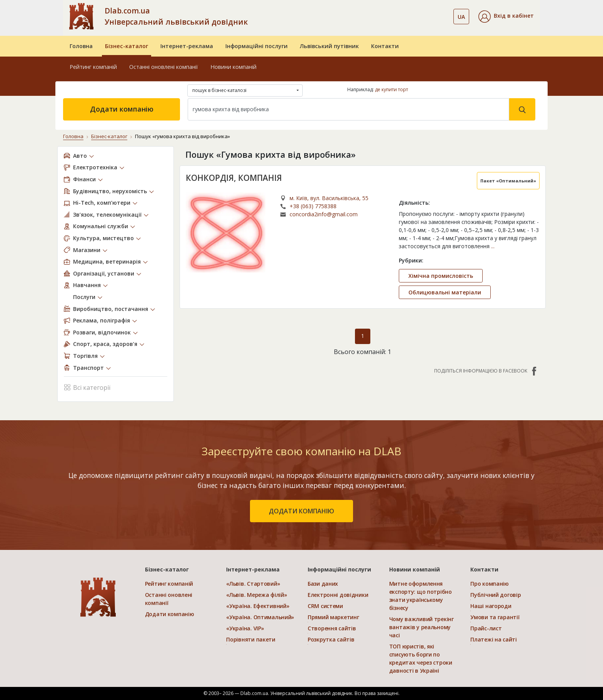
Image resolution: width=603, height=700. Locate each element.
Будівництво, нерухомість (110, 191)
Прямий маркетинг (333, 617)
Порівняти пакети (251, 639)
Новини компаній (233, 67)
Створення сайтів (332, 628)
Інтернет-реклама (187, 46)
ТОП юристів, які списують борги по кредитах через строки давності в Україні (421, 658)
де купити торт (391, 89)
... (493, 246)
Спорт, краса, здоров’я (105, 344)
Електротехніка (95, 167)
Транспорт (88, 368)
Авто (80, 156)
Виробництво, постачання (111, 309)
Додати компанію (122, 109)
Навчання (87, 285)
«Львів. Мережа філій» (257, 595)
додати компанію (301, 511)
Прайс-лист (486, 628)
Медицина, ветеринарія (107, 261)
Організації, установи (104, 273)
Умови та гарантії (495, 617)
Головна (81, 46)
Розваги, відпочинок (102, 332)
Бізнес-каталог (127, 46)
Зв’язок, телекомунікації (107, 215)
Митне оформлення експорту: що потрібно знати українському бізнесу (421, 596)
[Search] (348, 109)
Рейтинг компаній (93, 67)
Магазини (87, 250)
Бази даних (323, 584)
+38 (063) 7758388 (313, 206)
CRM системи (325, 606)
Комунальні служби (101, 226)
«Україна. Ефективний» (258, 606)
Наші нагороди (491, 606)
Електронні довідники (338, 595)
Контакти (385, 46)
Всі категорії (87, 387)
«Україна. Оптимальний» (260, 617)
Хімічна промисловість (441, 276)
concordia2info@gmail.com (324, 214)
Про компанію (490, 584)
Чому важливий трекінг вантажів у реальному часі (421, 627)
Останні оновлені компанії (164, 67)
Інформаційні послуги (257, 46)
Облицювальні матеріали (445, 292)
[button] (506, 17)
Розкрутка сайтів (331, 639)
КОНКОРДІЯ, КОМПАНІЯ (234, 178)
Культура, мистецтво (103, 238)
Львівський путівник (329, 46)
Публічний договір (496, 595)
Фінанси (84, 179)
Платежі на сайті (494, 639)
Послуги (84, 297)
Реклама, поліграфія (102, 320)
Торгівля (85, 356)
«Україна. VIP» (245, 628)
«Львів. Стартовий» (253, 584)
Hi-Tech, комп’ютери (102, 203)
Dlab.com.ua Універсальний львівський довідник (176, 16)
